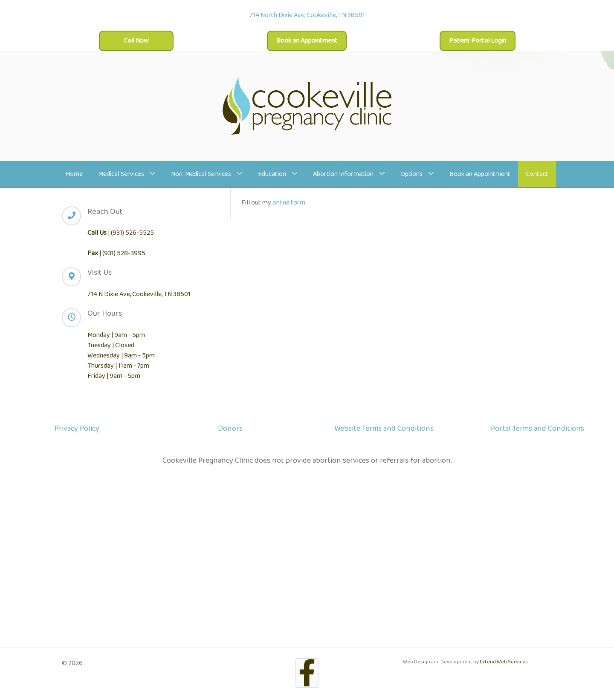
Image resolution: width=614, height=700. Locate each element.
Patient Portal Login (478, 41)
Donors (230, 429)
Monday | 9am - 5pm (116, 335)
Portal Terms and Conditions (537, 429)
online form (289, 203)
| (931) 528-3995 (116, 253)
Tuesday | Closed (111, 345)
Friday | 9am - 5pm (114, 376)
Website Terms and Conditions (384, 429)
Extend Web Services (504, 662)
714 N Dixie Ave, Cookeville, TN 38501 (139, 294)
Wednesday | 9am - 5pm (121, 356)
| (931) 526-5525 (121, 233)
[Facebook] (307, 673)
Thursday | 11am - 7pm (118, 366)
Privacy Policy (77, 429)
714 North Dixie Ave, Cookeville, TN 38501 (307, 15)
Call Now (136, 41)
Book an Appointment (307, 41)
